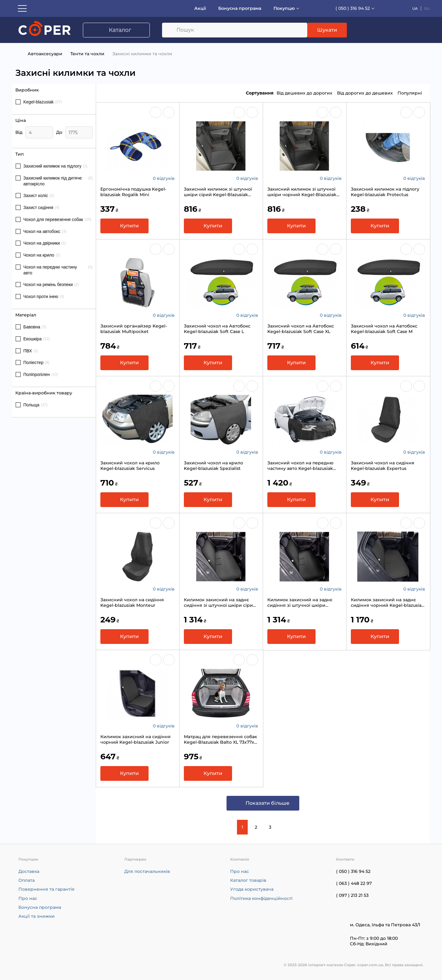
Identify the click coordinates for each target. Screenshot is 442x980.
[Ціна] (39, 132)
